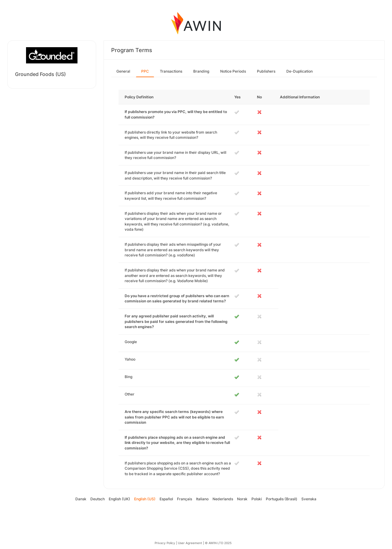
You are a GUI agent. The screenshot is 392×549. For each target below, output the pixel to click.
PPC (145, 71)
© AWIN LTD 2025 (218, 543)
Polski (257, 499)
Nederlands (223, 499)
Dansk (81, 499)
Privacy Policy (165, 543)
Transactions (171, 71)
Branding (201, 71)
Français (185, 499)
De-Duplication (300, 71)
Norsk (242, 499)
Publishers (266, 71)
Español (166, 499)
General (123, 71)
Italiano (202, 499)
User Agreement (190, 543)
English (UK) (119, 499)
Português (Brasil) (282, 499)
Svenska (309, 499)
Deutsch (98, 499)
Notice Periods (233, 71)
